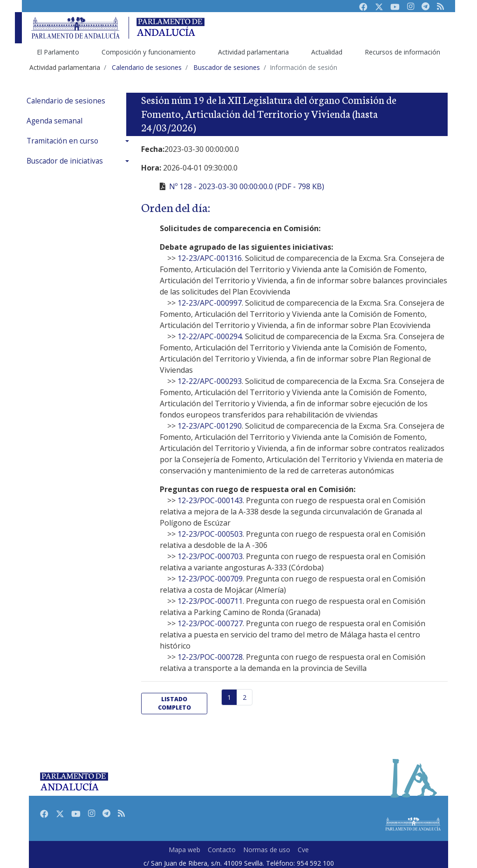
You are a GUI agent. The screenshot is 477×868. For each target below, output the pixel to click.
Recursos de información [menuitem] (402, 52)
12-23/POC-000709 (210, 579)
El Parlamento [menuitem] (58, 52)
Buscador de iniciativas (65, 161)
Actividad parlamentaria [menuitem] (253, 52)
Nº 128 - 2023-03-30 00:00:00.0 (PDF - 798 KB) (247, 186)
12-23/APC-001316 (210, 258)
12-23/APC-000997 (210, 303)
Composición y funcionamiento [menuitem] (149, 52)
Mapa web (184, 850)
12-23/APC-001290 (210, 426)
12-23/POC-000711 (210, 601)
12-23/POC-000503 (210, 534)
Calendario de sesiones (66, 101)
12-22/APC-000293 (210, 381)
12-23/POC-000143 (210, 500)
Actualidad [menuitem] (327, 52)
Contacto (222, 850)
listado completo (174, 703)
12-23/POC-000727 (210, 623)
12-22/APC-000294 (210, 336)
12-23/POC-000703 (210, 556)
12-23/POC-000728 (210, 657)
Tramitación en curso (62, 141)
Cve (303, 850)
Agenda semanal (55, 121)
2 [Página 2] (245, 697)
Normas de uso (267, 850)
